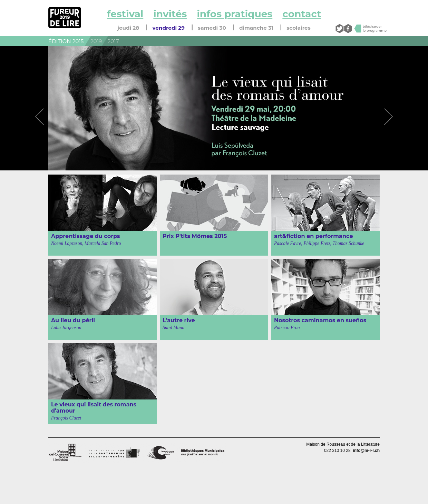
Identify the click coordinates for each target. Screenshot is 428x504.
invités (170, 14)
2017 (113, 41)
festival (125, 14)
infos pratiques (235, 14)
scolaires (298, 28)
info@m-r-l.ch (366, 451)
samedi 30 (212, 28)
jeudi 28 (128, 28)
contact (302, 14)
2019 (96, 41)
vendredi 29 (168, 28)
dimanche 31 (256, 28)
